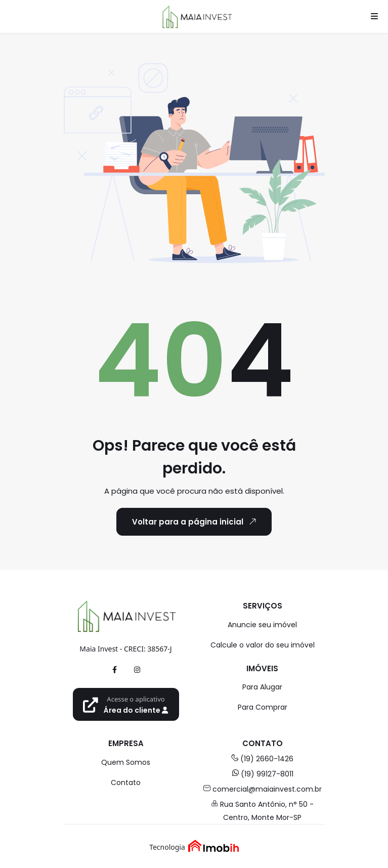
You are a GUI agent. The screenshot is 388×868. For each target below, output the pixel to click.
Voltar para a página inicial (196, 522)
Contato (126, 783)
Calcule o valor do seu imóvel (263, 645)
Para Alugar (262, 687)
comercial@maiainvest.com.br (263, 789)
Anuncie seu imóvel (262, 625)
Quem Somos (126, 762)
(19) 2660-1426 (262, 759)
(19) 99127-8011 (263, 774)
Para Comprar (263, 707)
